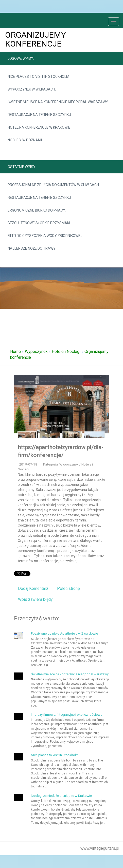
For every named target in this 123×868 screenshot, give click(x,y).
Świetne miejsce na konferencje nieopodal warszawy (58, 102)
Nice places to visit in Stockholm (38, 77)
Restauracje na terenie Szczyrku (39, 115)
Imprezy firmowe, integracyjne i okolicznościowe (67, 715)
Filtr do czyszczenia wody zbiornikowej (45, 236)
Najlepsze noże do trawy (32, 248)
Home (15, 351)
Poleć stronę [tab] (68, 588)
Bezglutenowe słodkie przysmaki (39, 223)
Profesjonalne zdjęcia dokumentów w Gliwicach (53, 185)
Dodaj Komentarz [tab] (33, 588)
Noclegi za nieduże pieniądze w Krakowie (61, 796)
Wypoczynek (36, 351)
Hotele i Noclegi (66, 351)
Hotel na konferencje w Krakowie (39, 127)
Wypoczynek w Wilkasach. (32, 89)
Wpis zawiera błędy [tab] (35, 599)
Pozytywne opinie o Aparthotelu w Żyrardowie (64, 633)
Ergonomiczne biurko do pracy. (37, 210)
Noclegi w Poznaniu (25, 140)
